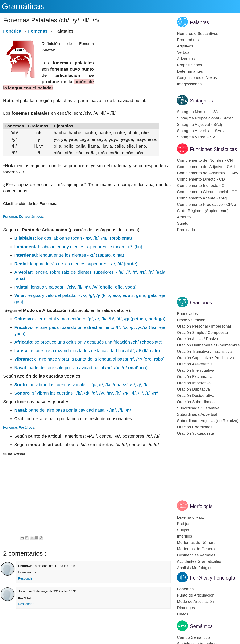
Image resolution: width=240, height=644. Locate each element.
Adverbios (186, 59)
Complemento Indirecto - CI (201, 186)
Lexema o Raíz (190, 517)
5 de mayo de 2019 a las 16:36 (55, 591)
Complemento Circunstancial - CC (207, 192)
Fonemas (185, 589)
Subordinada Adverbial (197, 414)
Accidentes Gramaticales (199, 561)
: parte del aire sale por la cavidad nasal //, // (81, 368)
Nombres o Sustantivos (198, 33)
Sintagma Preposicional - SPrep (205, 118)
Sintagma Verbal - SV (196, 137)
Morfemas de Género (196, 549)
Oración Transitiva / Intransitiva (204, 351)
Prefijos (184, 524)
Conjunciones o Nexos (197, 78)
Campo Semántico (193, 637)
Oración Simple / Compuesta (202, 332)
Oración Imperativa (194, 383)
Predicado (186, 230)
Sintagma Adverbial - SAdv (201, 131)
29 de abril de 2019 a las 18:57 (55, 566)
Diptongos (186, 608)
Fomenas (38, 31)
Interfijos (185, 536)
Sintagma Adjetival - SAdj (199, 124)
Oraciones (201, 303)
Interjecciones (189, 84)
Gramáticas (23, 6)
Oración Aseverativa (195, 364)
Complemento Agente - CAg (202, 198)
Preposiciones (189, 65)
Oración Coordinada (195, 427)
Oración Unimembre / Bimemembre (208, 345)
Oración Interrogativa (196, 370)
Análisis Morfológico (195, 568)
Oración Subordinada (196, 402)
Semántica (201, 626)
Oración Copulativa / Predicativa (205, 358)
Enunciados (187, 314)
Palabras (200, 22)
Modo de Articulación (195, 601)
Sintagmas (201, 101)
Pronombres (188, 40)
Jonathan (25, 591)
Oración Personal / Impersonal (204, 326)
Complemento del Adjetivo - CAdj (206, 167)
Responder (26, 578)
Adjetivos (185, 46)
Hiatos (183, 614)
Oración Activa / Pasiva (197, 339)
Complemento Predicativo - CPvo (206, 204)
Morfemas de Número (196, 542)
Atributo (184, 217)
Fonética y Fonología (213, 578)
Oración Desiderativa (196, 395)
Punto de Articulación (196, 595)
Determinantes (190, 71)
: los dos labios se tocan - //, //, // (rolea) (73, 238)
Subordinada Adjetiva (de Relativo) (208, 421)
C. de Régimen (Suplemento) (203, 211)
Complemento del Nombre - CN (205, 160)
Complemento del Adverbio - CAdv (208, 173)
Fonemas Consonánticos (23, 217)
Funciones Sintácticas (214, 149)
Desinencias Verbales (196, 555)
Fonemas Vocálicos (19, 427)
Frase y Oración (191, 320)
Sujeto (183, 223)
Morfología (201, 506)
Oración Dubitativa (193, 389)
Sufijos (183, 530)
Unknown (25, 566)
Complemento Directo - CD (201, 179)
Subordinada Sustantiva (198, 408)
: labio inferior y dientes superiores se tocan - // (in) (78, 247)
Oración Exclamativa (195, 377)
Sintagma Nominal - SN (198, 112)
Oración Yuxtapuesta (195, 433)
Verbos (183, 52)
